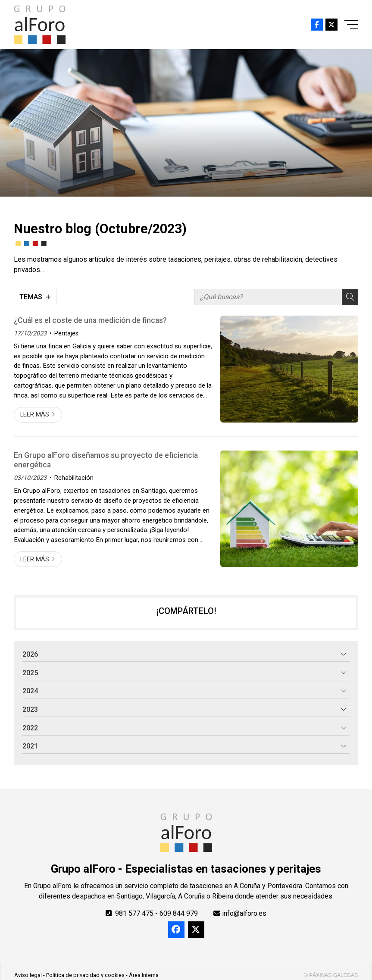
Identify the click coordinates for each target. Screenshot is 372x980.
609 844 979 (179, 913)
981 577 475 (134, 913)
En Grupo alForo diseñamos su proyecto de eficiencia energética (106, 460)
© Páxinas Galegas (331, 975)
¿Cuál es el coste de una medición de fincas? (90, 320)
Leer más (35, 415)
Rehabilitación (74, 478)
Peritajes (66, 333)
